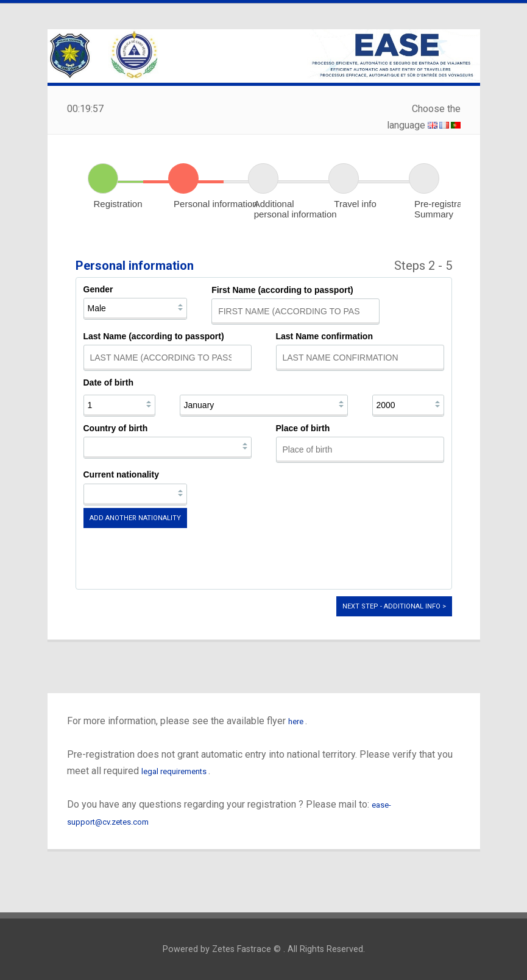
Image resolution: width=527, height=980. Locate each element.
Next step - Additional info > (394, 606)
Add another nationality (135, 518)
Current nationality (121, 474)
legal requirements (175, 771)
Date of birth (108, 382)
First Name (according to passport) (282, 290)
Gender (98, 289)
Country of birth (116, 428)
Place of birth (303, 428)
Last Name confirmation (324, 336)
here (297, 721)
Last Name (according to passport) (154, 336)
